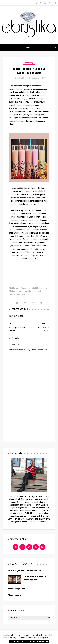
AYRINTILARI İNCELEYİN (21, 641)
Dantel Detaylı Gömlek (18, 589)
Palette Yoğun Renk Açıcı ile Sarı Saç (25, 570)
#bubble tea (26, 288)
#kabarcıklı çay (16, 291)
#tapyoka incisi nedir (33, 291)
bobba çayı (29, 63)
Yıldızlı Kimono (14, 595)
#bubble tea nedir (40, 288)
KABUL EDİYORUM (41, 641)
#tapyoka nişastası (17, 294)
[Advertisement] (31, 416)
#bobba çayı (14, 288)
